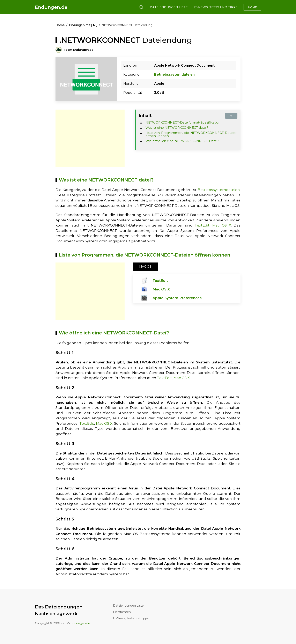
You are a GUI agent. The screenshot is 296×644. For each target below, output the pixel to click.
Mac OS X (222, 225)
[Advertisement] (90, 138)
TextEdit (202, 225)
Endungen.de (51, 7)
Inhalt (145, 116)
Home (252, 7)
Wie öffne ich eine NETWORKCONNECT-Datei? (182, 141)
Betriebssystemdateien (174, 75)
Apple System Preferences (177, 298)
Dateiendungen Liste (169, 7)
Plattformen (122, 612)
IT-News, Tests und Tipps (216, 7)
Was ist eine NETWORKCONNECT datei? (177, 128)
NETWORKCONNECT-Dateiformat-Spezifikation (183, 122)
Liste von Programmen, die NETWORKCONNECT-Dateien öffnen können (192, 134)
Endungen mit (83, 25)
